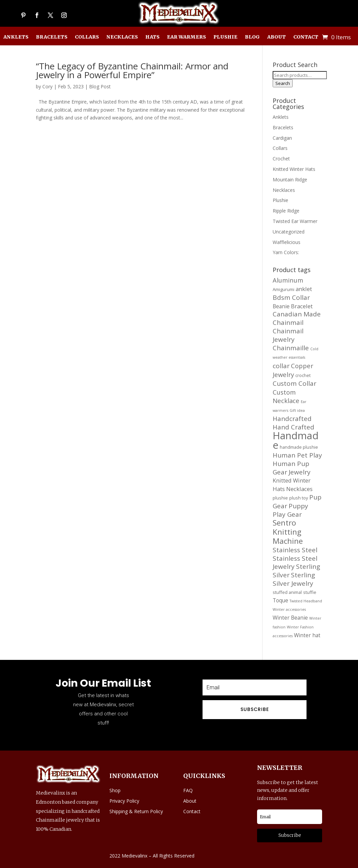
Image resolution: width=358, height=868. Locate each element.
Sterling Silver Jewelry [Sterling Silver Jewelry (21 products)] (294, 579)
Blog (252, 37)
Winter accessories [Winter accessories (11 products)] (289, 609)
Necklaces (122, 37)
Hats (152, 37)
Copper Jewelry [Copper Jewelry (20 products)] (293, 370)
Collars (87, 37)
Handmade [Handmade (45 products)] (296, 440)
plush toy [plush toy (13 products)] (299, 498)
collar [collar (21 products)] (281, 366)
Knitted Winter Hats (294, 169)
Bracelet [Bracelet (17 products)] (302, 306)
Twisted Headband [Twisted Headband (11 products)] (306, 601)
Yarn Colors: (286, 252)
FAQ (188, 790)
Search (283, 83)
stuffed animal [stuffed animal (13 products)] (287, 592)
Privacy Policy (124, 801)
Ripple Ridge (286, 211)
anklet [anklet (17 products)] (304, 289)
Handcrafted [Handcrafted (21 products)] (292, 419)
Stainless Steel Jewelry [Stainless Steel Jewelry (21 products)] (295, 563)
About (277, 37)
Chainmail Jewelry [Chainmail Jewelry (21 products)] (288, 335)
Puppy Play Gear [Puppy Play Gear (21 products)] (290, 510)
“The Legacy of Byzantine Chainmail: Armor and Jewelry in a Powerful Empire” (132, 70)
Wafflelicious (287, 242)
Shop (115, 790)
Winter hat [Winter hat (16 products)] (307, 635)
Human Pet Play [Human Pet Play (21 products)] (297, 455)
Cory (47, 86)
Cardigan (282, 138)
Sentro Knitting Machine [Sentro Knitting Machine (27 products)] (288, 532)
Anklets (16, 37)
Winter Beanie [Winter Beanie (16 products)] (290, 618)
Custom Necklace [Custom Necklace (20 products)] (286, 396)
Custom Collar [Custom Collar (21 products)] (294, 383)
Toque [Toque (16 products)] (280, 600)
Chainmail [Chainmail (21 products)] (288, 322)
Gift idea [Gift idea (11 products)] (297, 410)
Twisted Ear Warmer (295, 221)
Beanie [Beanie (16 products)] (281, 306)
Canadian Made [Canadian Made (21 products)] (297, 314)
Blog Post (100, 86)
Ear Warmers (186, 37)
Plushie (225, 37)
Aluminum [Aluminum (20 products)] (288, 280)
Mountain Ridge (290, 180)
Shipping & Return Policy (136, 811)
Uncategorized (289, 232)
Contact (306, 37)
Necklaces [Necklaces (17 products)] (299, 489)
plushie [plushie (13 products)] (280, 498)
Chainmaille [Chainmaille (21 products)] (291, 348)
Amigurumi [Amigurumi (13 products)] (283, 289)
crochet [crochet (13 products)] (303, 375)
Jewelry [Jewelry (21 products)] (300, 472)
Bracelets (52, 37)
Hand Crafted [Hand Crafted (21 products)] (293, 427)
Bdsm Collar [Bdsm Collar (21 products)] (291, 297)
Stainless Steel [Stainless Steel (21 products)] (295, 550)
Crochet (281, 159)
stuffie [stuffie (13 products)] (310, 592)
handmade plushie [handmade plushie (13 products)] (299, 447)
